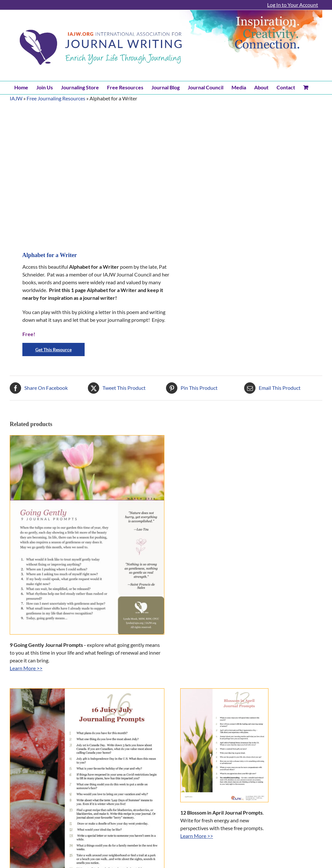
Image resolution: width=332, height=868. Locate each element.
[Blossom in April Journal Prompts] (224, 745)
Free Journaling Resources (56, 98)
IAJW (16, 98)
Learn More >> (26, 668)
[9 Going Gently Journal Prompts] (87, 535)
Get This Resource (53, 349)
